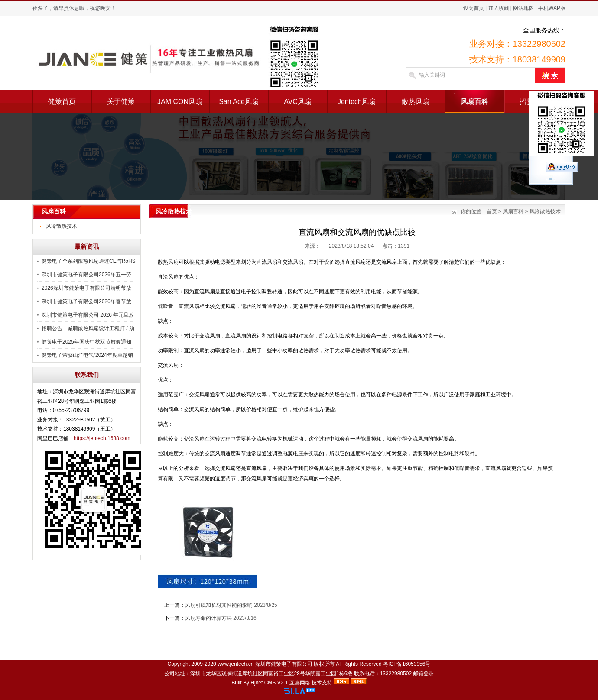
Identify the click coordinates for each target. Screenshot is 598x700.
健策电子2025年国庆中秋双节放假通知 (86, 342)
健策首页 (62, 102)
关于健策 (121, 102)
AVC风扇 (298, 102)
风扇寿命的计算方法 (208, 618)
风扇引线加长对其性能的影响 (219, 605)
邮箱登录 (423, 674)
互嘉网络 (300, 683)
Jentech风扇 (357, 102)
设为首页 (474, 8)
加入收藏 (499, 8)
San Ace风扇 (239, 102)
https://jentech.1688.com (102, 438)
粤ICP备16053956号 (407, 664)
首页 (492, 211)
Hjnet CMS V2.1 (269, 683)
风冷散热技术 (62, 226)
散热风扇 (416, 102)
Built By (241, 683)
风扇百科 (474, 102)
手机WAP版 (552, 8)
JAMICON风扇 (180, 102)
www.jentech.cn (236, 664)
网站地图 (523, 8)
